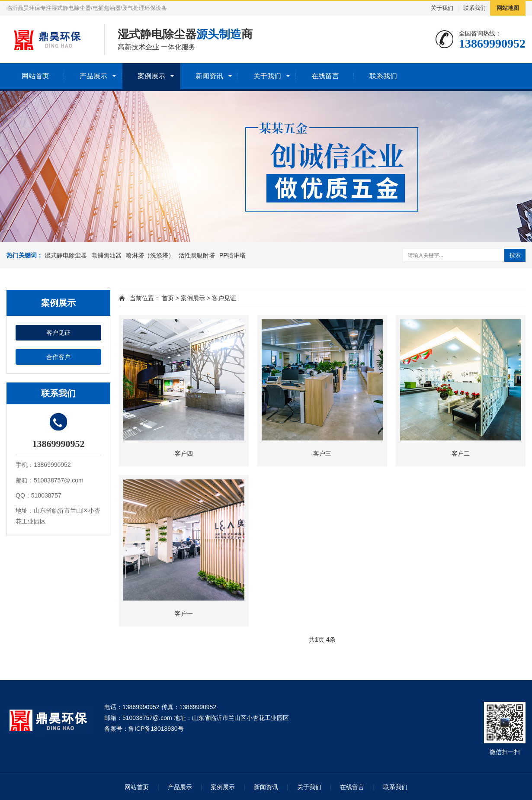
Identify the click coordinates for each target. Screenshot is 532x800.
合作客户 (58, 357)
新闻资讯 (209, 76)
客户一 (184, 614)
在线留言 (325, 76)
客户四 (184, 453)
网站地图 (508, 8)
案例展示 (151, 76)
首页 (168, 298)
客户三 (322, 453)
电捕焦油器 (106, 255)
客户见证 (58, 333)
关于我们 (442, 8)
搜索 (515, 255)
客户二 (461, 453)
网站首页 (35, 76)
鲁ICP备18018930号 (156, 729)
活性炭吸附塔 (197, 255)
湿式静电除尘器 (66, 255)
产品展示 (93, 76)
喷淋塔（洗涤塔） (150, 255)
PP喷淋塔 (232, 255)
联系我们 (474, 8)
